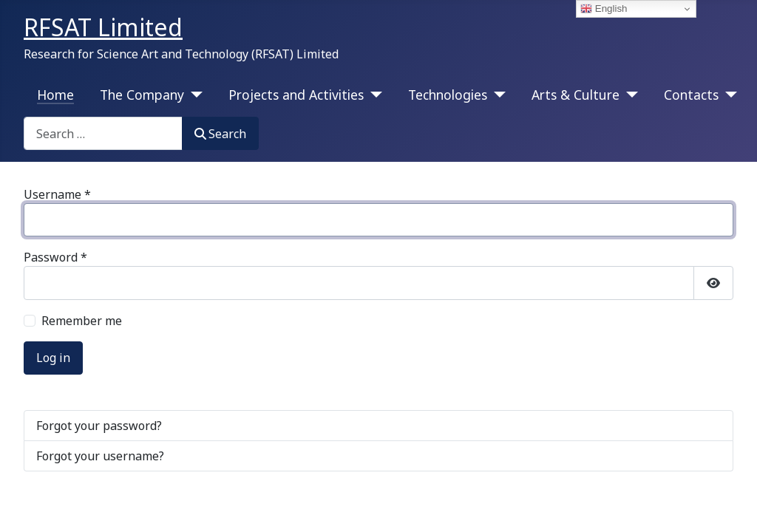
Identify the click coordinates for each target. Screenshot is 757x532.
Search (220, 134)
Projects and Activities (296, 95)
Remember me (82, 321)
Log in (53, 358)
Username (57, 194)
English (604, 9)
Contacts (691, 95)
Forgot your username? (100, 456)
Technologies (448, 95)
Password (55, 257)
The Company (142, 95)
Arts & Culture (576, 95)
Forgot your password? (99, 426)
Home (55, 95)
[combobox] (103, 133)
